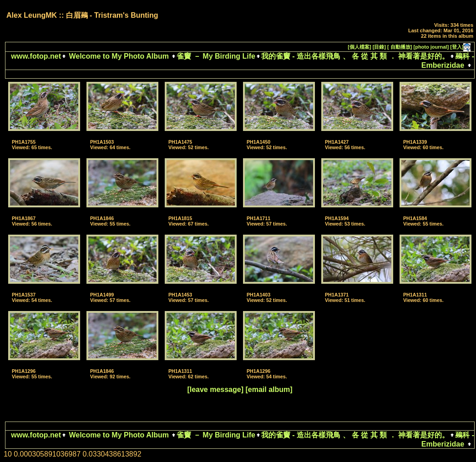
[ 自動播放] (400, 47)
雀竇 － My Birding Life (216, 56)
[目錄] (379, 47)
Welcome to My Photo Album (119, 56)
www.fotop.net (36, 56)
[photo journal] (431, 47)
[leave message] (215, 389)
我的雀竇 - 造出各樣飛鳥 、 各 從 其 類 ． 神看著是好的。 (355, 56)
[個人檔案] (359, 47)
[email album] (269, 389)
